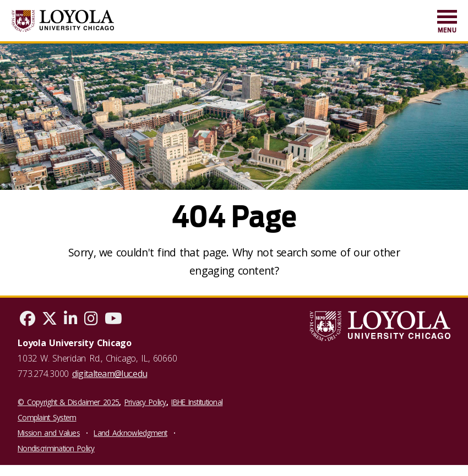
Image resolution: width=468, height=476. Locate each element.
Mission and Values (49, 433)
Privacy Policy (145, 402)
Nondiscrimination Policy (56, 448)
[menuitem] (447, 22)
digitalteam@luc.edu (110, 374)
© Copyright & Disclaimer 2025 (68, 402)
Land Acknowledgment (130, 433)
